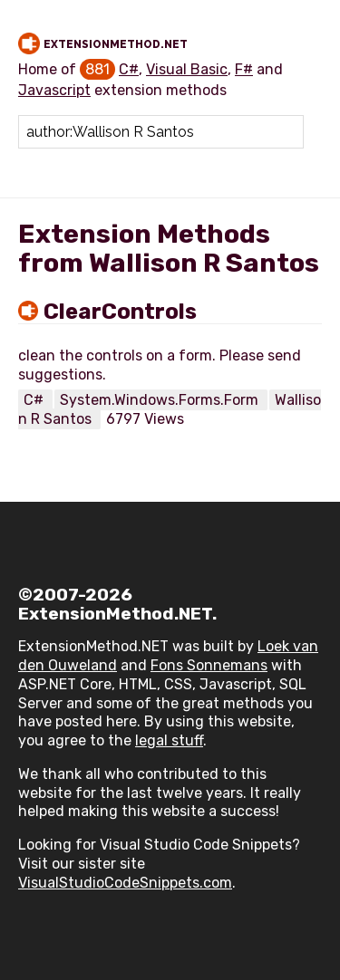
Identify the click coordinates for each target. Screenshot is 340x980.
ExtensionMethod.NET (116, 44)
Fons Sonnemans (209, 665)
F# (244, 69)
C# (129, 69)
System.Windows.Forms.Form (161, 400)
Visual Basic (187, 69)
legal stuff (169, 740)
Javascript (54, 90)
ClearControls (120, 312)
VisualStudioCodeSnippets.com (125, 883)
